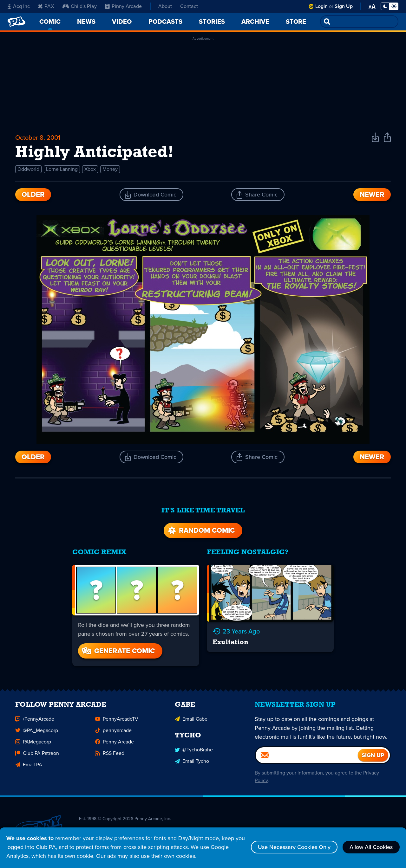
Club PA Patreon (37, 755)
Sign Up (344, 6)
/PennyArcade (35, 721)
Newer (372, 194)
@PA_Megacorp (37, 733)
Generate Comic (118, 651)
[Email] (307, 757)
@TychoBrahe (194, 752)
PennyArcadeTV (117, 721)
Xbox (90, 169)
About (165, 6)
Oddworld (28, 169)
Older (33, 194)
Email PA (29, 767)
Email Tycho (192, 763)
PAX (46, 6)
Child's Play (80, 6)
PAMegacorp (33, 744)
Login (321, 6)
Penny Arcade (115, 744)
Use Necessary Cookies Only (294, 847)
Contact (189, 6)
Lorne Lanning (62, 169)
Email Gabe (191, 721)
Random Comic (200, 530)
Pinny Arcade (123, 6)
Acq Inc (19, 6)
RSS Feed (110, 755)
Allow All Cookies (371, 847)
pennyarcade (113, 733)
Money (110, 169)
